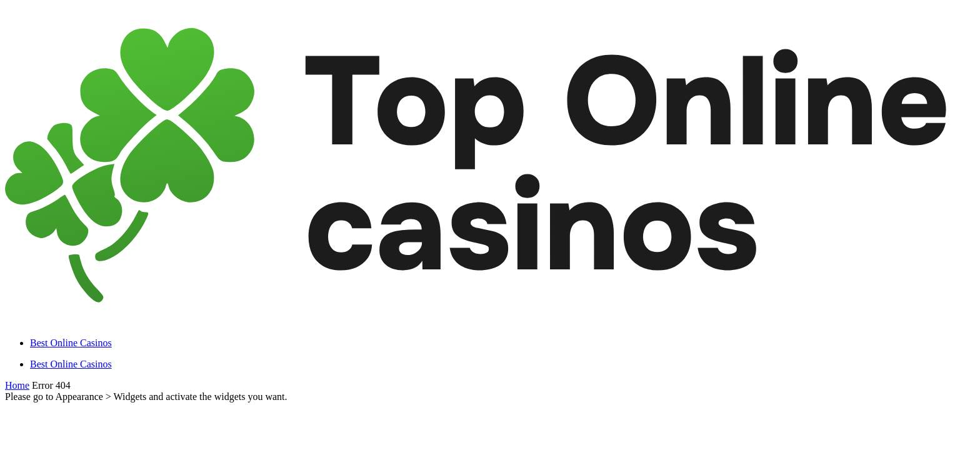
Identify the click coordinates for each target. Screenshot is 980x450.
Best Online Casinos (71, 343)
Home (17, 385)
